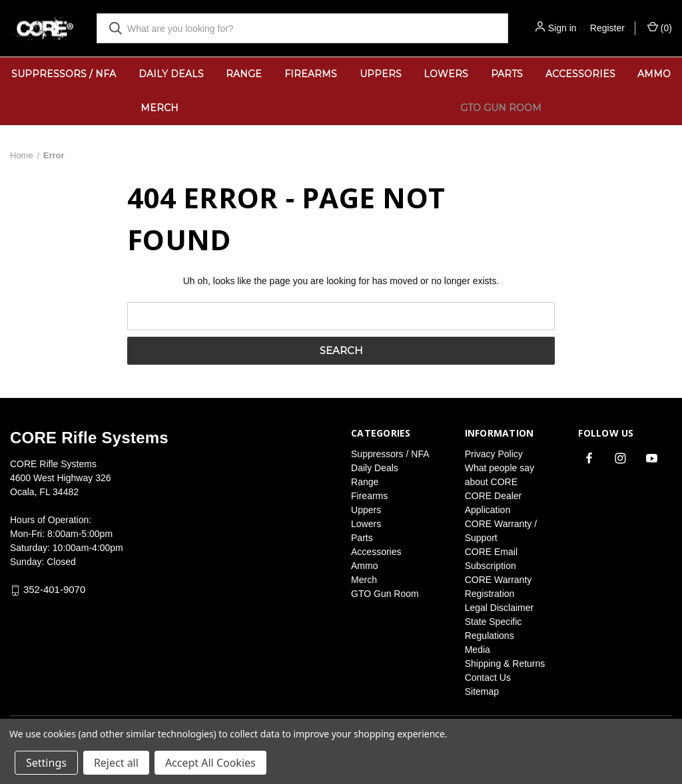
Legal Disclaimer (499, 608)
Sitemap (482, 691)
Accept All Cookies (210, 763)
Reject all (116, 763)
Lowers (446, 74)
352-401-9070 (54, 590)
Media (478, 650)
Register (607, 28)
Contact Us (488, 678)
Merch (160, 108)
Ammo (364, 566)
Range (244, 74)
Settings (46, 763)
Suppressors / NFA (64, 74)
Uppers (381, 74)
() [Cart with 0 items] (660, 27)
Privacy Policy (494, 454)
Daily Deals (171, 74)
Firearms (311, 74)
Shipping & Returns (505, 664)
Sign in (562, 28)
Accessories (580, 74)
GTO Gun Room (501, 108)
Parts (507, 74)
